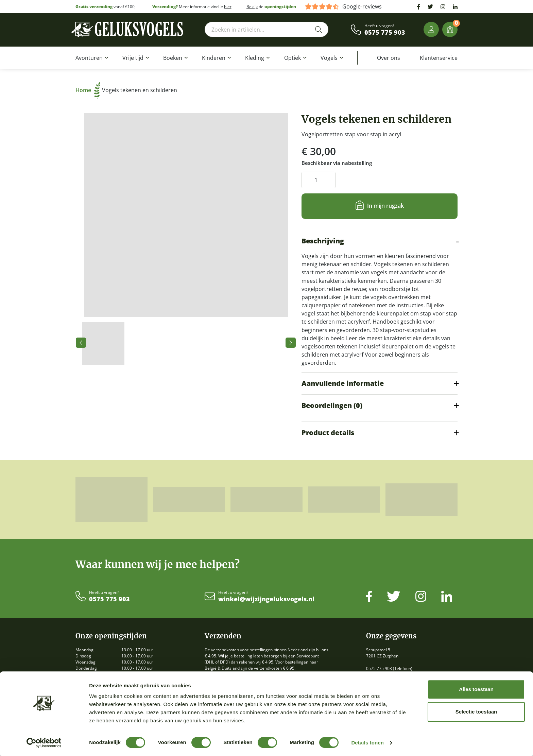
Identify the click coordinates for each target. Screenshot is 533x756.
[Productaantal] (319, 180)
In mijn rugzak (385, 206)
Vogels (329, 58)
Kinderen (214, 58)
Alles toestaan (476, 689)
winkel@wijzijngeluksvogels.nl (266, 599)
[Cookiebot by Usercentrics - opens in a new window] (44, 743)
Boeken (173, 58)
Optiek (293, 58)
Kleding (255, 58)
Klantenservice (439, 58)
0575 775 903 (385, 33)
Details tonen (367, 743)
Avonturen (89, 58)
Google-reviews (362, 7)
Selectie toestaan (476, 712)
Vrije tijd (133, 58)
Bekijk (252, 7)
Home (88, 90)
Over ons (389, 58)
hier (228, 7)
